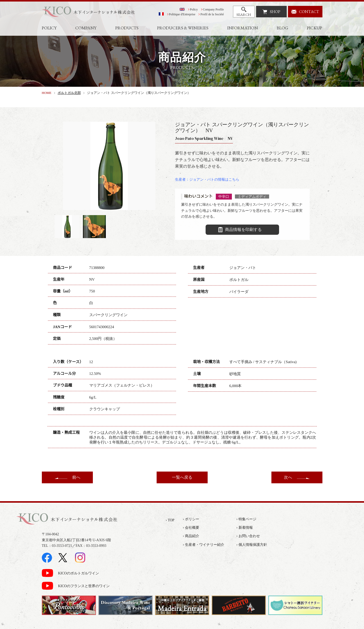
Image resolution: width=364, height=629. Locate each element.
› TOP (170, 520)
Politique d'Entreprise (182, 14)
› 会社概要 (191, 528)
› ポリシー (191, 519)
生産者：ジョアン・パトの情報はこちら (207, 180)
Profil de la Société (212, 14)
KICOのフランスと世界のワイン (84, 586)
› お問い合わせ (248, 536)
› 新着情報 (245, 528)
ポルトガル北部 (69, 93)
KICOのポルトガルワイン (79, 573)
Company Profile (213, 9)
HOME (47, 93)
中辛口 (224, 196)
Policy (194, 9)
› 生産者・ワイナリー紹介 (204, 545)
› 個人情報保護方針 (252, 545)
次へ (288, 477)
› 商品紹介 (191, 536)
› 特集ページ (246, 519)
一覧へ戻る (182, 477)
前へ (76, 477)
